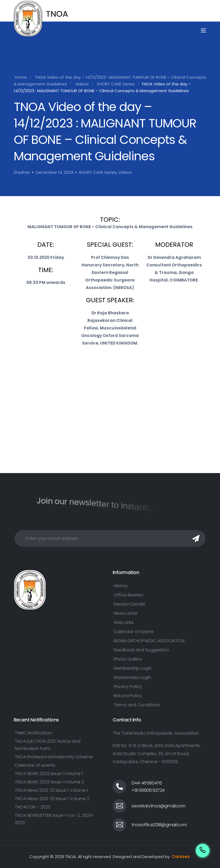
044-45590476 (147, 783)
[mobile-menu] (196, 31)
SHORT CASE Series (98, 172)
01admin (22, 172)
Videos (125, 172)
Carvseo (181, 857)
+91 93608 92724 (148, 790)
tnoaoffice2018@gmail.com (159, 825)
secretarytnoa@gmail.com (158, 806)
